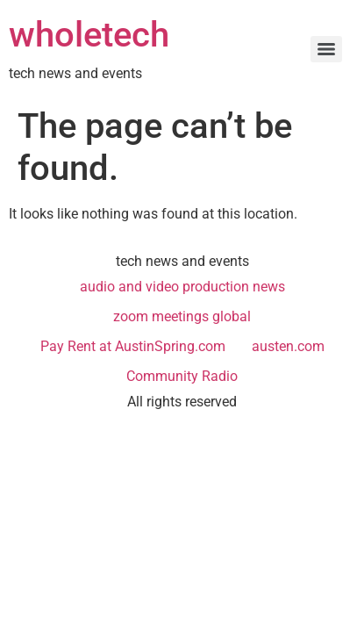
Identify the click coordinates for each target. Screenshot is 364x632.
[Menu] (326, 49)
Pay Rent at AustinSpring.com (133, 346)
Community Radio (182, 376)
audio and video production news (182, 287)
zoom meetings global (182, 316)
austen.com (288, 346)
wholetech (89, 35)
